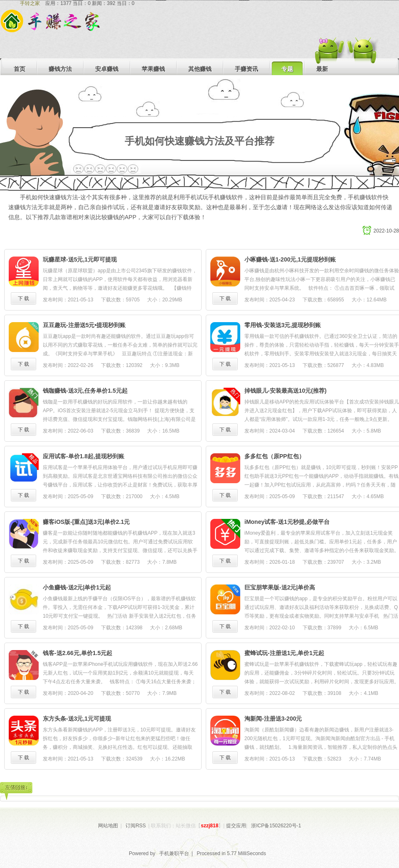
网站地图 (108, 826)
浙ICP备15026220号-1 (276, 826)
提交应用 (236, 826)
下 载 (23, 298)
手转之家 (30, 3)
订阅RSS (136, 826)
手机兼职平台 (174, 853)
